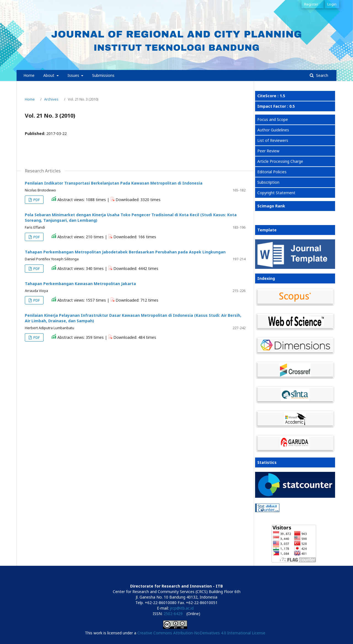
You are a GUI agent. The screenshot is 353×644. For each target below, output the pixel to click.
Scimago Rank (271, 206)
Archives (51, 99)
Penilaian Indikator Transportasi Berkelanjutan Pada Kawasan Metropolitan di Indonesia (114, 183)
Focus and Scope (273, 119)
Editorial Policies (272, 172)
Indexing (266, 278)
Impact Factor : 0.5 (276, 106)
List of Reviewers (273, 140)
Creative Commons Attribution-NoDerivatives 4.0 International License (201, 633)
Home (29, 75)
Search (322, 75)
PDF (36, 200)
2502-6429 (173, 614)
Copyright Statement (276, 193)
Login (332, 4)
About (49, 75)
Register (311, 4)
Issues (74, 75)
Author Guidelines (273, 130)
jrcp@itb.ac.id (182, 608)
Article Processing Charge (280, 161)
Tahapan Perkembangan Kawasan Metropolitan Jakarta (80, 284)
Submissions (103, 75)
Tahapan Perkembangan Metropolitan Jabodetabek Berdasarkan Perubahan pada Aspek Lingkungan (125, 252)
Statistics (267, 462)
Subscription (268, 182)
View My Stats (268, 517)
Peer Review (268, 151)
